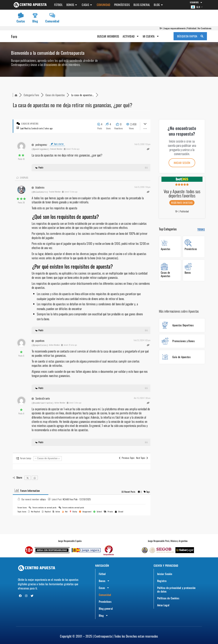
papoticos (40, 342)
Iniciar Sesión (165, 571)
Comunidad (104, 5)
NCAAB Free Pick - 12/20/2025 (77, 501)
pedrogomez (41, 146)
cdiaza (43, 501)
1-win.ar (68, 410)
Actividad (131, 37)
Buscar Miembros (108, 37)
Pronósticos (122, 5)
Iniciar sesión (182, 164)
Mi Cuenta (151, 37)
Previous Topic (127, 459)
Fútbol (58, 5)
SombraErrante (37, 130)
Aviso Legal (164, 604)
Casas (87, 5)
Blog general (142, 5)
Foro (15, 37)
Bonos (72, 5)
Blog (159, 5)
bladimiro (40, 189)
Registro (162, 578)
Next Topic (142, 459)
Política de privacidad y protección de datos (172, 588)
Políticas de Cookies (169, 597)
